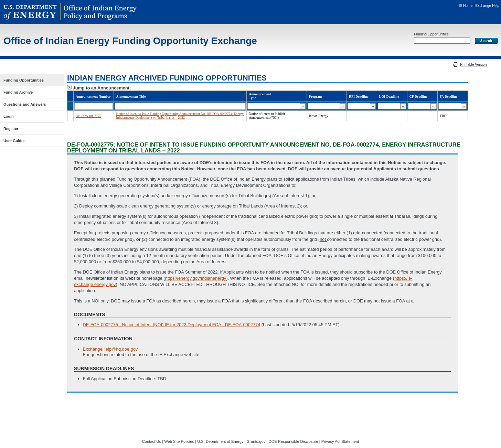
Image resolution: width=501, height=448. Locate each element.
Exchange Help (487, 6)
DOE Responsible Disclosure (293, 441)
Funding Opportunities (431, 34)
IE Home (466, 6)
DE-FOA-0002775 (88, 116)
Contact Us (152, 441)
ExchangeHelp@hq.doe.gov (110, 349)
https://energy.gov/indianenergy (196, 278)
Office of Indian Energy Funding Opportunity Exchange (130, 41)
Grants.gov (256, 441)
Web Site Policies (179, 441)
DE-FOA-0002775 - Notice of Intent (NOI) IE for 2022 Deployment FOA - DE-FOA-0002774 (172, 325)
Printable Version (473, 65)
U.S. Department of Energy (220, 441)
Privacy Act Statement (340, 441)
